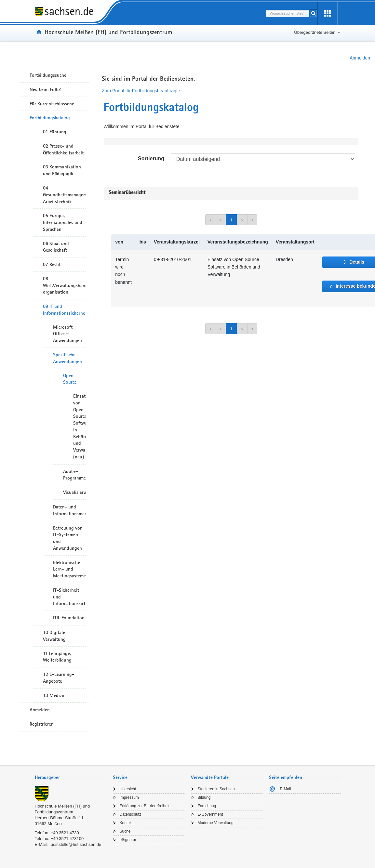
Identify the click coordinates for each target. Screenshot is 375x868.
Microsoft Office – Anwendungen (67, 334)
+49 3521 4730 (65, 833)
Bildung (204, 797)
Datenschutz (131, 814)
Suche (125, 831)
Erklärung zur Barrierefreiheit (145, 806)
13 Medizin (54, 695)
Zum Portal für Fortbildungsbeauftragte (141, 91)
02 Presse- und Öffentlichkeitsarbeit (63, 149)
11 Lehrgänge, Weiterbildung (57, 657)
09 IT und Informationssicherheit (64, 310)
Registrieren (42, 724)
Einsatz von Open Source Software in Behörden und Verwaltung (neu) (79, 426)
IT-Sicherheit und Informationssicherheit (69, 597)
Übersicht (128, 789)
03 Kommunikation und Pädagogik (62, 170)
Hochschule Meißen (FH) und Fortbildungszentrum (108, 32)
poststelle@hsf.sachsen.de (76, 844)
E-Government (210, 814)
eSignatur (128, 840)
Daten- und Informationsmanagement (69, 510)
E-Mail (286, 789)
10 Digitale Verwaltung (54, 636)
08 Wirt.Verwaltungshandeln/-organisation (64, 285)
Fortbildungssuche (48, 75)
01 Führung (55, 132)
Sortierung (151, 158)
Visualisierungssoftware (74, 492)
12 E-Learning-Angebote (59, 678)
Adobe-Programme (74, 475)
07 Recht (52, 264)
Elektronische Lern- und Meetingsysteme (69, 569)
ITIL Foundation (69, 618)
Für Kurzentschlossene (52, 104)
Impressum (129, 797)
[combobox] (288, 13)
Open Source (70, 379)
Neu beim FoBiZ (45, 89)
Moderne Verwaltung (216, 823)
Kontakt (126, 823)
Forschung (207, 806)
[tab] (71, 778)
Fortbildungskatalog (50, 118)
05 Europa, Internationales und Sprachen (63, 222)
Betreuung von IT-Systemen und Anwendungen (68, 538)
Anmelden (360, 58)
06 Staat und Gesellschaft (56, 247)
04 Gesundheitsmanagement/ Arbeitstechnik (64, 195)
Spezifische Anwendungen (67, 358)
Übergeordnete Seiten (315, 32)
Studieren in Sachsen (216, 789)
